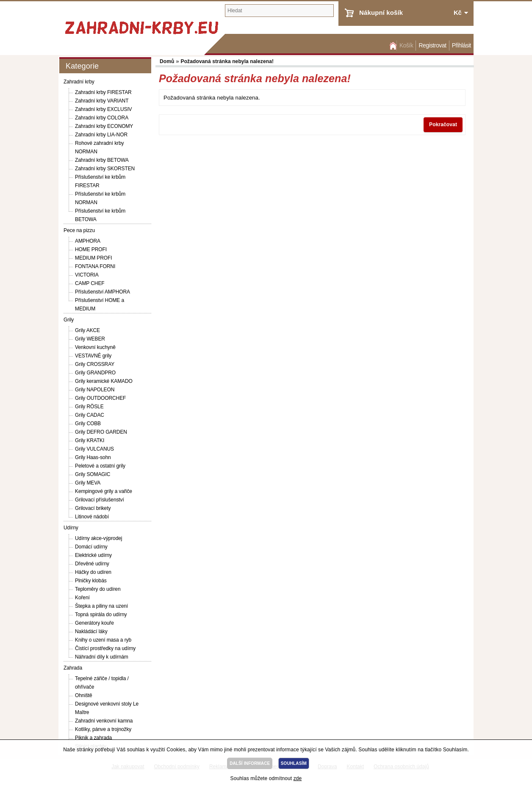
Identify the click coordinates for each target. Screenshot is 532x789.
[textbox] (279, 11)
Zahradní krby (79, 82)
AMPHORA (88, 241)
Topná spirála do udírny (101, 615)
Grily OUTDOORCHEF (100, 398)
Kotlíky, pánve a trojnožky (103, 729)
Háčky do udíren (93, 572)
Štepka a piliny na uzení (101, 606)
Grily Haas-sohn (93, 457)
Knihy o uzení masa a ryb (103, 640)
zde (298, 778)
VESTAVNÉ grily (93, 356)
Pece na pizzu (79, 230)
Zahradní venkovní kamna (104, 721)
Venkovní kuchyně (95, 347)
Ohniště (84, 695)
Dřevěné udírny (92, 564)
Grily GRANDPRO (95, 373)
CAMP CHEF (90, 283)
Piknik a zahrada (93, 738)
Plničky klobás (91, 581)
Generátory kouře (94, 623)
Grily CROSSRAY (95, 364)
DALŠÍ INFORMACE (250, 763)
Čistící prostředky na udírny (105, 648)
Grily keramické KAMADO (104, 381)
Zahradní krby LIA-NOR (101, 135)
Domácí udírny (91, 547)
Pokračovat (443, 125)
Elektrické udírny (93, 555)
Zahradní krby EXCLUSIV (104, 109)
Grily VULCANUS (94, 449)
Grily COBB (88, 424)
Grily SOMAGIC (93, 474)
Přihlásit (461, 46)
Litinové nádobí (92, 517)
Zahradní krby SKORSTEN (105, 169)
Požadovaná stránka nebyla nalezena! (227, 61)
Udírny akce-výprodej (98, 538)
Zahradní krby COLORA (102, 118)
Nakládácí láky (91, 631)
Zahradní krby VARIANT (102, 101)
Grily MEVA (88, 483)
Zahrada (73, 668)
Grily (69, 320)
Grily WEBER (90, 339)
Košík (406, 46)
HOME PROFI (91, 249)
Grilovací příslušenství (100, 500)
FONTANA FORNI (95, 266)
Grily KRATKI (90, 440)
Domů (392, 46)
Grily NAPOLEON (95, 390)
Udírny (71, 528)
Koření (82, 598)
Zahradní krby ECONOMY (104, 126)
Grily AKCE (87, 330)
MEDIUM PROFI (93, 258)
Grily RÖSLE (89, 407)
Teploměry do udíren (98, 589)
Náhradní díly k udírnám (102, 657)
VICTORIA (87, 275)
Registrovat (432, 46)
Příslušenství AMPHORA (103, 292)
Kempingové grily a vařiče (104, 491)
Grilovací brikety (93, 508)
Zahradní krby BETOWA (102, 160)
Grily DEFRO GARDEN (101, 432)
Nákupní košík (381, 12)
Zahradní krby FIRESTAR (103, 92)
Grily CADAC (90, 415)
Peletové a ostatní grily (100, 466)
